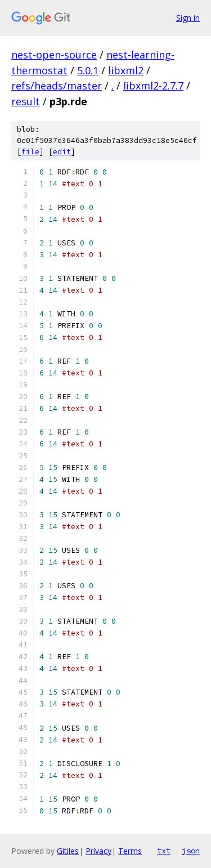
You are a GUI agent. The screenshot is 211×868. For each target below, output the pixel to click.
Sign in (188, 18)
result (26, 101)
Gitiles (68, 851)
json (191, 851)
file (30, 152)
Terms (130, 851)
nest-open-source (54, 55)
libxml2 (126, 70)
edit (62, 152)
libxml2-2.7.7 (153, 86)
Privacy (98, 851)
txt (164, 851)
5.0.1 (88, 70)
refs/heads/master (57, 86)
